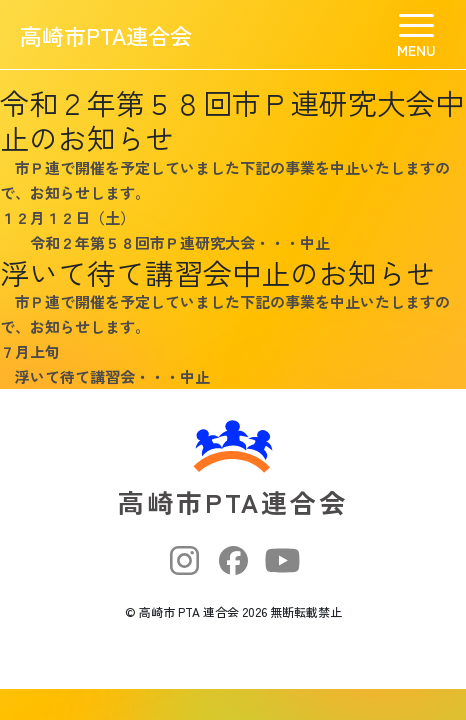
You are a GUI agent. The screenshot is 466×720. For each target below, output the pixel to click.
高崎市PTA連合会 (106, 35)
